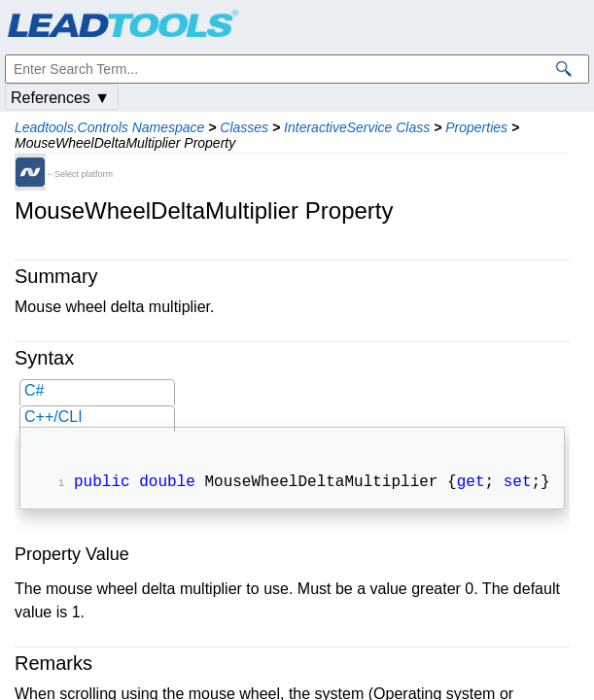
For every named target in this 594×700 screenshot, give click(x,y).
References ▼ (60, 98)
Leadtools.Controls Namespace (109, 127)
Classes (244, 127)
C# (34, 390)
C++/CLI (53, 417)
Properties (476, 127)
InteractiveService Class (357, 127)
